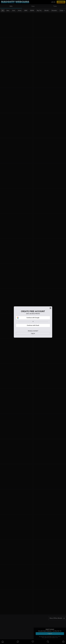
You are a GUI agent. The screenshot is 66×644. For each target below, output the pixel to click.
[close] (50, 318)
